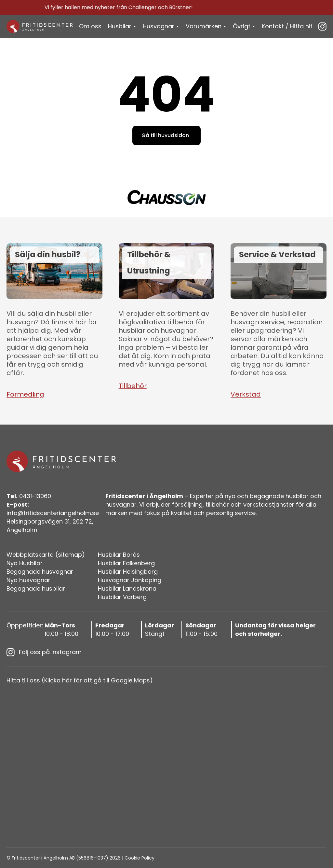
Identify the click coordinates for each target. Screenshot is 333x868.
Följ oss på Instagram (44, 652)
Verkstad (246, 394)
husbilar (297, 496)
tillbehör (217, 504)
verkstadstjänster (269, 504)
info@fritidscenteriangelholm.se (53, 509)
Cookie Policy (140, 858)
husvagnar (121, 504)
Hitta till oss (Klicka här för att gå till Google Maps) (80, 680)
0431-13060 (29, 496)
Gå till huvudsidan (165, 135)
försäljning (187, 504)
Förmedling (25, 394)
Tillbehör (133, 386)
